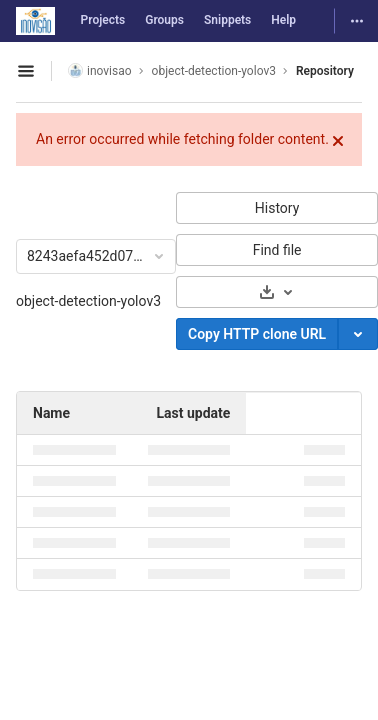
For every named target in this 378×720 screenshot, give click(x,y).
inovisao (100, 70)
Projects (103, 20)
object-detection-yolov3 (88, 301)
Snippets (227, 20)
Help (283, 20)
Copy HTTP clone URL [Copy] (257, 334)
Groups (164, 20)
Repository (325, 71)
